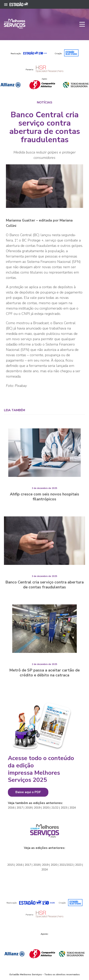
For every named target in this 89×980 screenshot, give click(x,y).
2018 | (29, 808)
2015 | (11, 865)
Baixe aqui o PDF (28, 792)
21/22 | (56, 808)
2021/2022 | (67, 865)
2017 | (20, 808)
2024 (73, 808)
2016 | (12, 808)
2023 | (65, 808)
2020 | (46, 808)
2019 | (38, 808)
